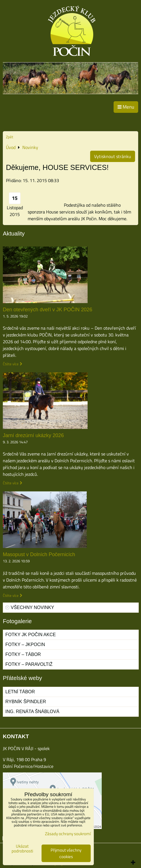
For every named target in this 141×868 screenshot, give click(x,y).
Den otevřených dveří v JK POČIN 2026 (48, 310)
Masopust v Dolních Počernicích (39, 554)
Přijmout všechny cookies (66, 853)
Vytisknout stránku (113, 156)
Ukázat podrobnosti (22, 849)
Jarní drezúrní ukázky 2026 (33, 435)
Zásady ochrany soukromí (68, 834)
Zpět (10, 137)
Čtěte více (11, 364)
